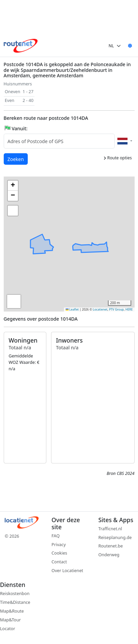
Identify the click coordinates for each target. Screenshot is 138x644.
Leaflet (72, 310)
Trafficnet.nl (110, 529)
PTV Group (116, 310)
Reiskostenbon (15, 594)
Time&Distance (15, 602)
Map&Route (12, 611)
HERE (129, 310)
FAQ (55, 536)
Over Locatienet (67, 571)
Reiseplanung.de (115, 538)
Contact (59, 562)
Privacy (59, 545)
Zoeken (16, 159)
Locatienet (100, 310)
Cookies (59, 553)
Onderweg (109, 555)
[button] (77, 243)
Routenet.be (111, 546)
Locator (8, 629)
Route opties (118, 158)
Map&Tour (10, 620)
